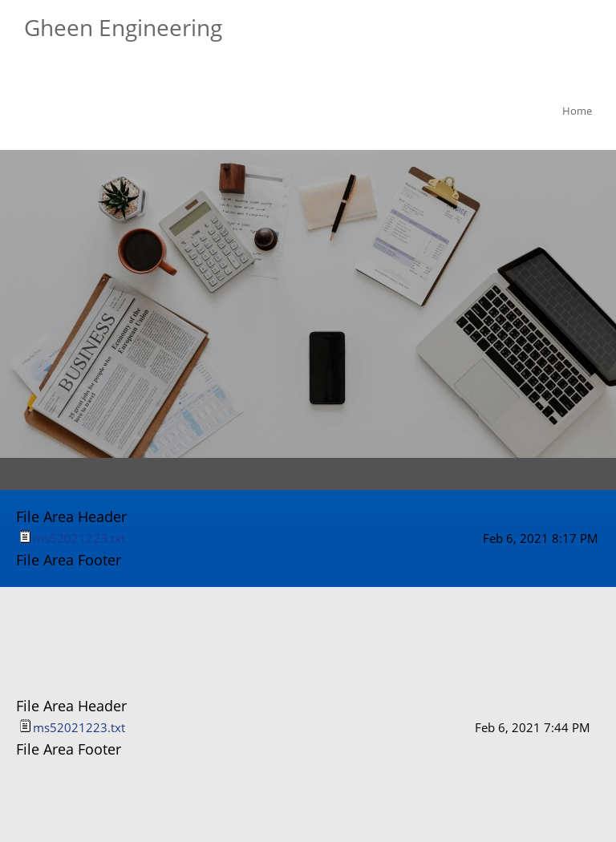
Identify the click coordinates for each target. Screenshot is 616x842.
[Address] (342, 618)
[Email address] (304, 618)
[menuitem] (574, 113)
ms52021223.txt (79, 538)
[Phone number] (265, 618)
